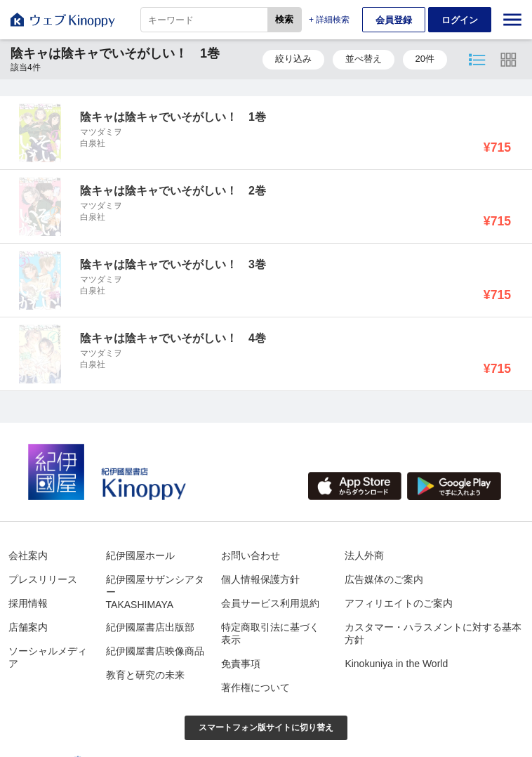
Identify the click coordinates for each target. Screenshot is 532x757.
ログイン (460, 20)
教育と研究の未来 (145, 675)
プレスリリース (43, 579)
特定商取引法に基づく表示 (270, 633)
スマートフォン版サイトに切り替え (266, 728)
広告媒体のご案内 (384, 579)
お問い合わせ (251, 555)
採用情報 (28, 603)
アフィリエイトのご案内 (399, 603)
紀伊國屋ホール (140, 555)
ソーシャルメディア (48, 657)
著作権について (255, 687)
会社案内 (28, 555)
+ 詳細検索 (329, 20)
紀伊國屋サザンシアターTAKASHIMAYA (155, 592)
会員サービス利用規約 (270, 603)
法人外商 (364, 555)
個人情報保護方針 (260, 579)
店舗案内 (28, 627)
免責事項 (241, 664)
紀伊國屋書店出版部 (150, 627)
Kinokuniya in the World (396, 664)
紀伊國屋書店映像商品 (155, 651)
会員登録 (394, 20)
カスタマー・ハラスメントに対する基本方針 (433, 633)
